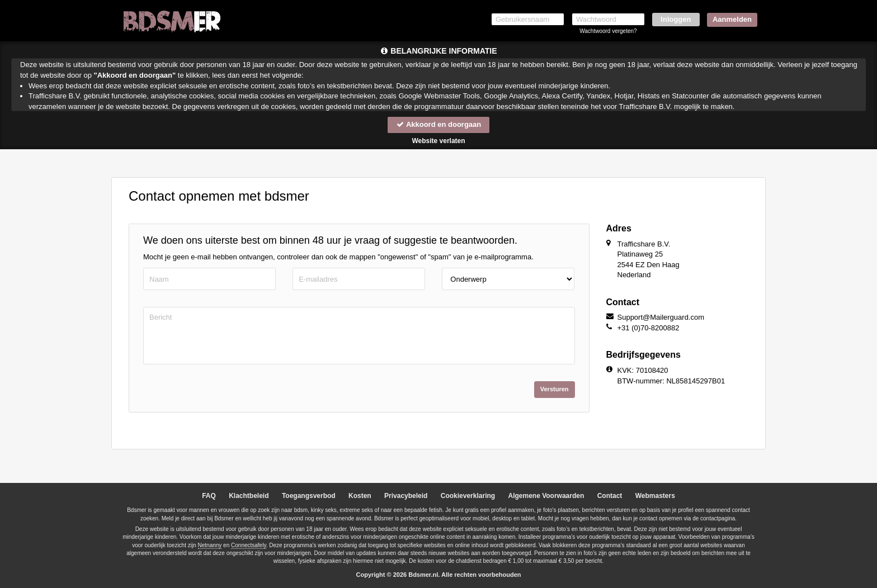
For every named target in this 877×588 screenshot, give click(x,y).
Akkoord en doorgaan (438, 124)
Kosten (360, 496)
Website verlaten (438, 141)
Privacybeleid (406, 496)
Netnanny (210, 545)
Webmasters (655, 496)
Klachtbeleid (249, 496)
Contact (610, 496)
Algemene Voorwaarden (546, 496)
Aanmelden (732, 19)
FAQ (209, 496)
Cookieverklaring (468, 496)
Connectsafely (249, 545)
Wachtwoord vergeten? (608, 31)
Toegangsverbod (309, 496)
